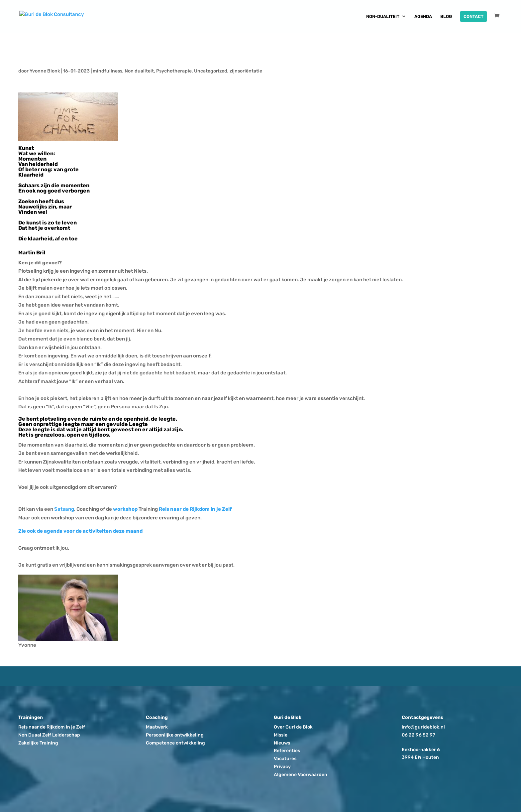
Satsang (64, 509)
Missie (281, 735)
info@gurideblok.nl (423, 727)
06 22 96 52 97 (418, 735)
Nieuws (282, 743)
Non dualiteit (139, 71)
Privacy (282, 767)
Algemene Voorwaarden (301, 775)
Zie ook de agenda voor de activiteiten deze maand (80, 531)
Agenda (423, 17)
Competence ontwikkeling (175, 743)
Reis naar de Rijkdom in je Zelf (195, 509)
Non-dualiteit (383, 17)
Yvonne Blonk (45, 71)
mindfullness (107, 71)
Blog (446, 17)
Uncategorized (211, 71)
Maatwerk (157, 727)
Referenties (287, 751)
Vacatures (285, 759)
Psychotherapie (174, 71)
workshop (125, 509)
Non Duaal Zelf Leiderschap (49, 735)
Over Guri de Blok (293, 727)
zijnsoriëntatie (246, 71)
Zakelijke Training (38, 743)
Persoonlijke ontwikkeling (175, 735)
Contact (473, 16)
